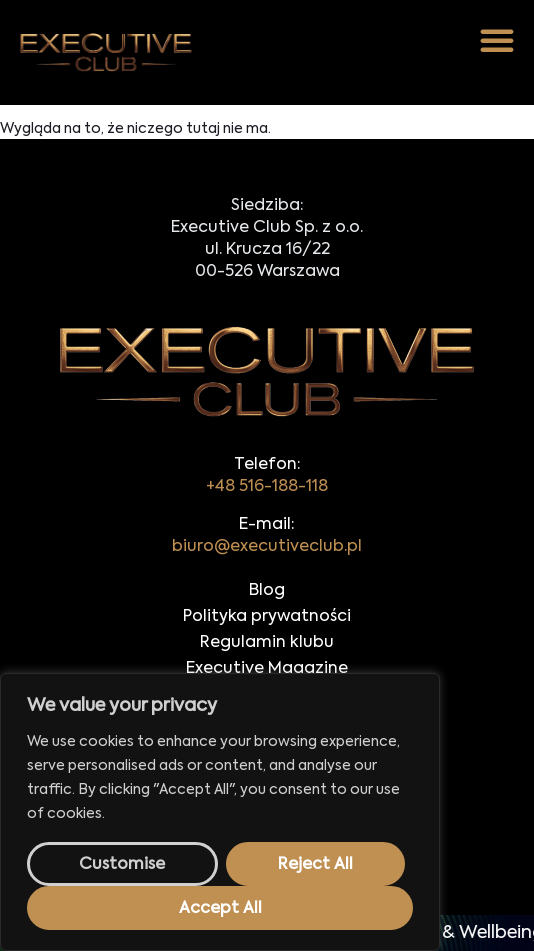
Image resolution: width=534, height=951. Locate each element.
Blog (267, 591)
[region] (220, 812)
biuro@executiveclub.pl (267, 547)
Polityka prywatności (267, 617)
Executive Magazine (267, 669)
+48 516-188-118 (267, 487)
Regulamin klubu (267, 643)
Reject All (315, 865)
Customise (122, 865)
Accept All (220, 909)
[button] (497, 40)
